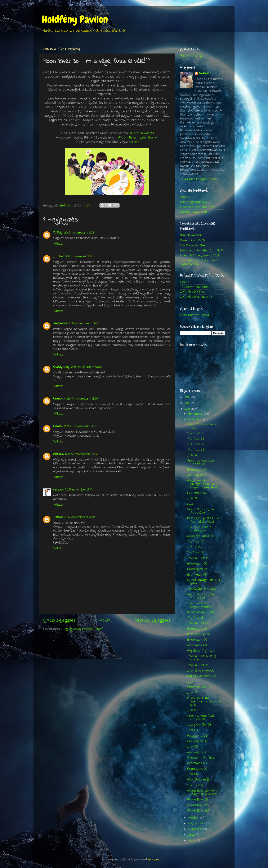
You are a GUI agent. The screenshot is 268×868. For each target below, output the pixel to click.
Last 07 (192, 747)
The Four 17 (195, 785)
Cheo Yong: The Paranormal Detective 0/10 (205, 702)
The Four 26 (196, 433)
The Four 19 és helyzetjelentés (199, 605)
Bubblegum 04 (197, 741)
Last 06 (192, 774)
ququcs (58, 490)
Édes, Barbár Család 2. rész (204, 426)
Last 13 (192, 498)
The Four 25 (196, 439)
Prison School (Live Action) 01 (200, 718)
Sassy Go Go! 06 (199, 725)
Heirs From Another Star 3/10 (201, 250)
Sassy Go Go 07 (199, 634)
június (192, 841)
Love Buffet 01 (197, 665)
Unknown (60, 399)
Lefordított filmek (193, 292)
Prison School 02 (199, 687)
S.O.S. (190, 504)
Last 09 (192, 710)
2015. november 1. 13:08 (86, 367)
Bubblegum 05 (197, 640)
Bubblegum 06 (197, 629)
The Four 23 (196, 450)
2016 (188, 403)
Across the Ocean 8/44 (197, 207)
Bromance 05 (197, 575)
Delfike (58, 517)
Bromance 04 (197, 645)
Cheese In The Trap (201, 758)
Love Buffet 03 (198, 623)
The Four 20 (196, 553)
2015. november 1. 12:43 (84, 323)
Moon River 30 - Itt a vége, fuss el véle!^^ (203, 792)
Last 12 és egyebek (200, 671)
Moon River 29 (198, 800)
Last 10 (192, 693)
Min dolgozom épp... (194, 202)
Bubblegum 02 (197, 769)
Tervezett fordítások (195, 287)
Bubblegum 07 (197, 569)
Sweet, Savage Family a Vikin (204, 582)
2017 (188, 397)
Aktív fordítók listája (195, 315)
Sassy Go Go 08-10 (201, 536)
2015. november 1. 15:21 (83, 454)
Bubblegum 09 (197, 475)
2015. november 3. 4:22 (79, 517)
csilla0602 (60, 454)
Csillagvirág (61, 367)
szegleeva (60, 323)
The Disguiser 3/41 (193, 245)
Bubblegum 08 (197, 564)
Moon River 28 (198, 805)
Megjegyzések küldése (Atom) (82, 629)
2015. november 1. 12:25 (81, 256)
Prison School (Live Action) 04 (200, 511)
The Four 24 (196, 444)
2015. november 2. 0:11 (79, 490)
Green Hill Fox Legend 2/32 (200, 256)
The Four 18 (195, 618)
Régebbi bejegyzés (152, 620)
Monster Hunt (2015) (202, 612)
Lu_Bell (59, 256)
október (194, 818)
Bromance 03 (197, 763)
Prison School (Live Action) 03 (200, 596)
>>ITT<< (134, 142)
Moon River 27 (198, 811)
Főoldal (105, 620)
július (192, 835)
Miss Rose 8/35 (191, 235)
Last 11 (192, 682)
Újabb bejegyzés (59, 620)
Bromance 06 (197, 493)
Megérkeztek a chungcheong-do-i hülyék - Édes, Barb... (203, 484)
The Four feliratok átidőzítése (200, 529)
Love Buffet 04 (198, 558)
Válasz (58, 244)
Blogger (154, 860)
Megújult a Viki (198, 736)
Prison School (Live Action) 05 (200, 462)
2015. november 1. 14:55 (83, 426)
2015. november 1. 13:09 (82, 399)
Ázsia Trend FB (191, 56)
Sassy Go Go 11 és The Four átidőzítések (203, 520)
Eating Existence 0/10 (202, 676)
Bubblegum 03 (197, 752)
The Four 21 (195, 547)
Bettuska (205, 74)
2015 (188, 409)
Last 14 (192, 455)
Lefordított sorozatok (196, 297)
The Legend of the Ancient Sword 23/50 (199, 262)
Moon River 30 (142, 133)
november (195, 420)
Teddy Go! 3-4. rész (202, 589)
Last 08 (192, 730)
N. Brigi (58, 233)
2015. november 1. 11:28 (79, 233)
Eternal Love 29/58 (193, 212)
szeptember (197, 823)
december (196, 414)
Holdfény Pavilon (75, 19)
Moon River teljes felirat (138, 138)
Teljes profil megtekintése (198, 179)
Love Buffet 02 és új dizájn (202, 658)
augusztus (195, 829)
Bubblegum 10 (197, 470)
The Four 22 (196, 542)
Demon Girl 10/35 (192, 240)
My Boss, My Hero (201, 651)
